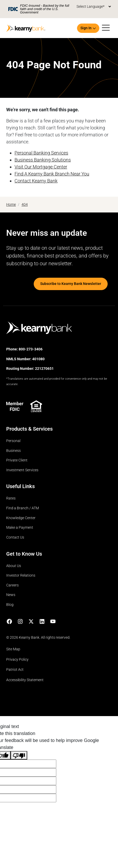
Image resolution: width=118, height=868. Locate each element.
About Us (14, 566)
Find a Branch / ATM (23, 508)
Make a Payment (20, 528)
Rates (11, 498)
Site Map (13, 649)
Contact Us (15, 537)
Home (11, 204)
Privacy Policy (17, 660)
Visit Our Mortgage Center (41, 167)
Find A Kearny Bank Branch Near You (52, 174)
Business (13, 451)
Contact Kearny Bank (36, 181)
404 (25, 204)
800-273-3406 (31, 349)
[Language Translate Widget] (94, 7)
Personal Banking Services (41, 153)
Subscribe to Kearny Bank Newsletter (71, 284)
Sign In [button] (86, 28)
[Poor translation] (19, 755)
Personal (13, 441)
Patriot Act (15, 670)
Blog (10, 605)
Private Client (17, 460)
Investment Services (22, 470)
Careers (12, 585)
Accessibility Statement (25, 680)
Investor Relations (21, 575)
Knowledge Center (21, 518)
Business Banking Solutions (43, 160)
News (11, 595)
